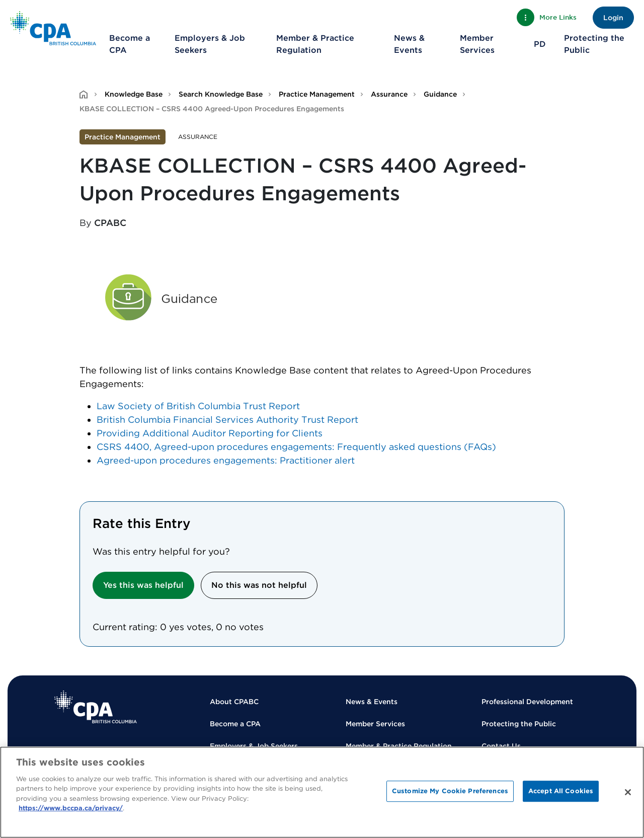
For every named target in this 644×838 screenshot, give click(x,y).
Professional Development (527, 702)
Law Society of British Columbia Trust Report (198, 406)
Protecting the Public (594, 44)
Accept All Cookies (561, 791)
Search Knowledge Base (221, 94)
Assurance (389, 94)
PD (540, 44)
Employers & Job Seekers (210, 44)
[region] (322, 792)
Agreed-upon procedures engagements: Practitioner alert (226, 460)
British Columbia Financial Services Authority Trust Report (227, 420)
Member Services (477, 44)
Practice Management (317, 94)
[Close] (628, 792)
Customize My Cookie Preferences (450, 791)
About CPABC (234, 702)
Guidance (440, 94)
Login (613, 18)
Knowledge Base (134, 94)
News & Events (409, 44)
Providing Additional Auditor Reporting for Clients (210, 433)
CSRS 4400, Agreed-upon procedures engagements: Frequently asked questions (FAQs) (296, 447)
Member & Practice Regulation (315, 44)
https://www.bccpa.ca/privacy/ (71, 808)
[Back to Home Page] (53, 28)
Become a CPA (130, 44)
